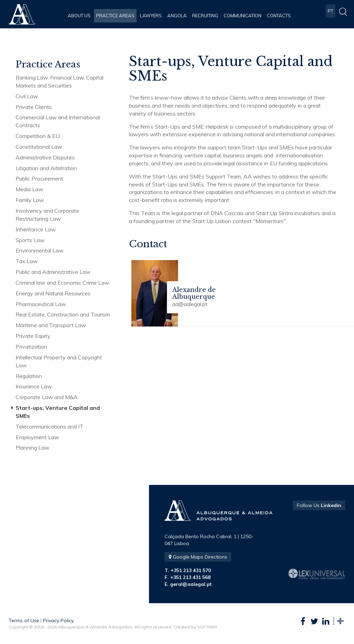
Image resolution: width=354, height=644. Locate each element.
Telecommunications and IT (49, 426)
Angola (177, 16)
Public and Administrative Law (53, 272)
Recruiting (205, 16)
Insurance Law (34, 386)
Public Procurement (39, 178)
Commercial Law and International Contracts (58, 121)
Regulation (29, 376)
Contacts (279, 16)
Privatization (31, 347)
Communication (243, 16)
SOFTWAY (207, 627)
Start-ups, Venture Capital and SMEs (58, 412)
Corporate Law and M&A (47, 397)
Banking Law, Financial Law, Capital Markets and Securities (59, 81)
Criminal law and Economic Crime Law (62, 283)
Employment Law (37, 437)
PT (330, 16)
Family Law (30, 200)
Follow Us (319, 505)
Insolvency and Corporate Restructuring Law (47, 215)
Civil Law (27, 96)
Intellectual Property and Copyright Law (59, 361)
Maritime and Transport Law (51, 325)
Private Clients (34, 107)
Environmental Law (40, 250)
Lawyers (151, 16)
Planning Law (32, 448)
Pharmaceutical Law (41, 304)
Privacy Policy (58, 620)
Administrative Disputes (45, 157)
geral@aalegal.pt (191, 584)
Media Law (29, 189)
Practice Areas (115, 16)
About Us (79, 16)
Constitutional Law (39, 147)
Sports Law (30, 240)
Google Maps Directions (198, 557)
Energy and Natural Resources (53, 293)
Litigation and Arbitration (46, 168)
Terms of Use (24, 620)
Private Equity (33, 336)
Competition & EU (38, 136)
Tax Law (27, 261)
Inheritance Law (36, 229)
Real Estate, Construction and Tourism (63, 314)
